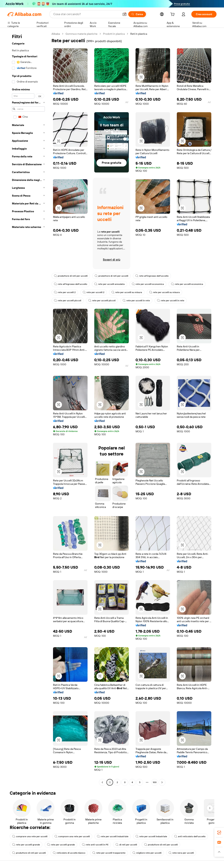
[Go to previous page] (102, 782)
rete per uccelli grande (26, 845)
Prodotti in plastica (114, 34)
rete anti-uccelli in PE (95, 845)
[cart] (173, 15)
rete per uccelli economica (148, 284)
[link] (219, 833)
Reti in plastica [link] (139, 34)
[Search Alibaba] (86, 14)
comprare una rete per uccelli (30, 836)
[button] (125, 14)
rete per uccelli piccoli (68, 301)
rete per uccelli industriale (113, 836)
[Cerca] (137, 14)
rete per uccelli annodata (109, 284)
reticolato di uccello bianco (69, 853)
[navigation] (28, 409)
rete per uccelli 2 (65, 292)
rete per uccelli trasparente (109, 853)
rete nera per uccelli (181, 853)
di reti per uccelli (126, 845)
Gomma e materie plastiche (81, 34)
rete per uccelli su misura (127, 292)
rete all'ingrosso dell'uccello (152, 276)
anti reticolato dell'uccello (190, 836)
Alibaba (56, 34)
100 (155, 782)
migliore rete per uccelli (147, 853)
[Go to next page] (162, 782)
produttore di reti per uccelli (71, 276)
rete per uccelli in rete (136, 301)
